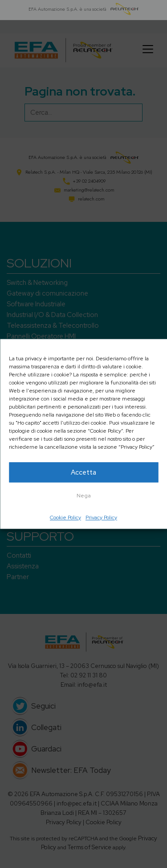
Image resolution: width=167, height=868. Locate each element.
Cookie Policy (65, 517)
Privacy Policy (101, 517)
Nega (84, 496)
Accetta (83, 472)
